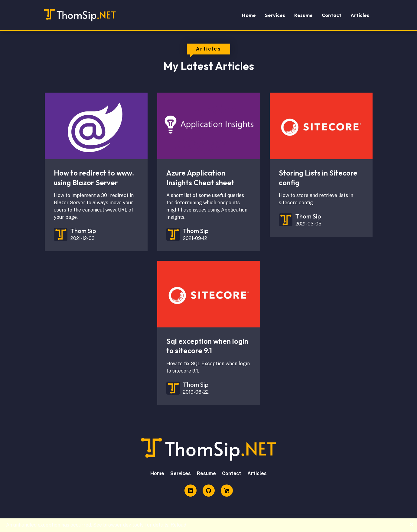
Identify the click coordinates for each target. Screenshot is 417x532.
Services (275, 15)
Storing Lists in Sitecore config (318, 177)
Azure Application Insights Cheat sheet (200, 177)
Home (249, 15)
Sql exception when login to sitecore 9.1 (207, 346)
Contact (332, 15)
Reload (178, 525)
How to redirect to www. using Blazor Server (94, 177)
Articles (360, 15)
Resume (303, 15)
